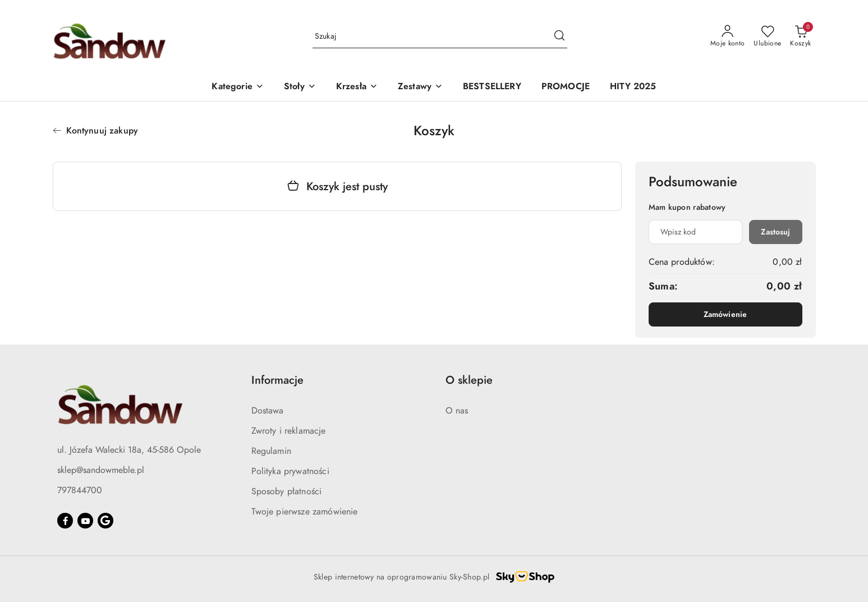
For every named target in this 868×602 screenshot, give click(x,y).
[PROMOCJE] (566, 87)
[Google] (105, 521)
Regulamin (271, 451)
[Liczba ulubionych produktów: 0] (767, 36)
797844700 (80, 490)
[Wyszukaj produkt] (440, 37)
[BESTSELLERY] (492, 87)
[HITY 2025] (633, 87)
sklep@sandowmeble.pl (101, 470)
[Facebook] (65, 521)
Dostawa (268, 411)
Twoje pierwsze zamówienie (305, 512)
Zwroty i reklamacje (289, 431)
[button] (237, 87)
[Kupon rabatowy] (696, 232)
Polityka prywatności (290, 471)
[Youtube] (85, 521)
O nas (457, 411)
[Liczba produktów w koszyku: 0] (800, 36)
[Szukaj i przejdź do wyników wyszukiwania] (559, 36)
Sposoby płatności (287, 491)
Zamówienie (725, 314)
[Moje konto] (728, 36)
